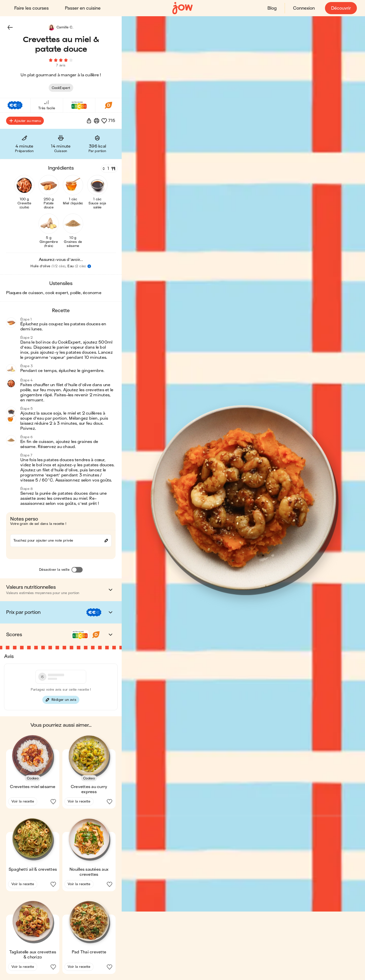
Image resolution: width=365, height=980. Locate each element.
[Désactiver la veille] (77, 570)
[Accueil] (182, 8)
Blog (272, 8)
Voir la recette (23, 801)
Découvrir (341, 8)
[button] (10, 27)
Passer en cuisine (83, 8)
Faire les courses (31, 8)
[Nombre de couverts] (109, 169)
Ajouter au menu (25, 121)
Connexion (304, 8)
